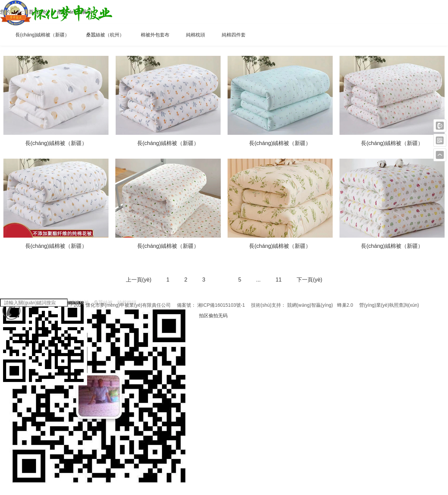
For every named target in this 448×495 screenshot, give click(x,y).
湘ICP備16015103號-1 (221, 305)
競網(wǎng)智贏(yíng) (310, 305)
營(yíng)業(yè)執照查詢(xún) (389, 305)
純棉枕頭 (196, 35)
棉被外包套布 (155, 35)
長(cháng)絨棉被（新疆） (42, 35)
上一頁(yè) (139, 280)
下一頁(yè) (310, 280)
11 (279, 280)
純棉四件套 (234, 35)
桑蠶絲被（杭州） (105, 35)
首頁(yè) (39, 12)
